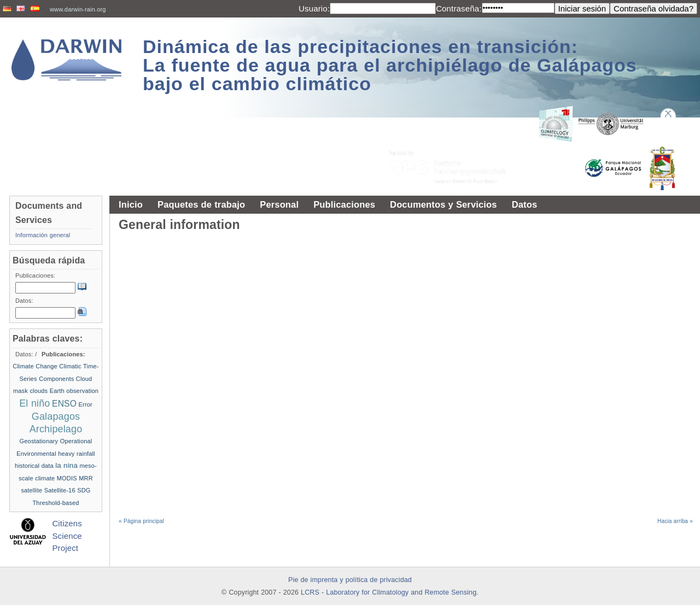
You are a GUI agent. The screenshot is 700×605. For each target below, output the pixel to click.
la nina (66, 465)
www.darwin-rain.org (78, 9)
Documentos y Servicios (444, 204)
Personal (279, 204)
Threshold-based (56, 503)
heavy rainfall (76, 454)
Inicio (131, 204)
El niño (34, 403)
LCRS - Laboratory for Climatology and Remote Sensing (389, 592)
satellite (31, 490)
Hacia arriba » (675, 521)
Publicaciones (344, 204)
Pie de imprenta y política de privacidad (350, 580)
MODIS (67, 478)
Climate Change (35, 366)
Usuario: (314, 8)
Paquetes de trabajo (201, 204)
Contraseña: (459, 8)
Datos (525, 204)
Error (86, 404)
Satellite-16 (60, 490)
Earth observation (74, 391)
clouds (39, 391)
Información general (43, 235)
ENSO (64, 404)
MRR (86, 478)
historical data (34, 466)
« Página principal (141, 521)
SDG (84, 490)
